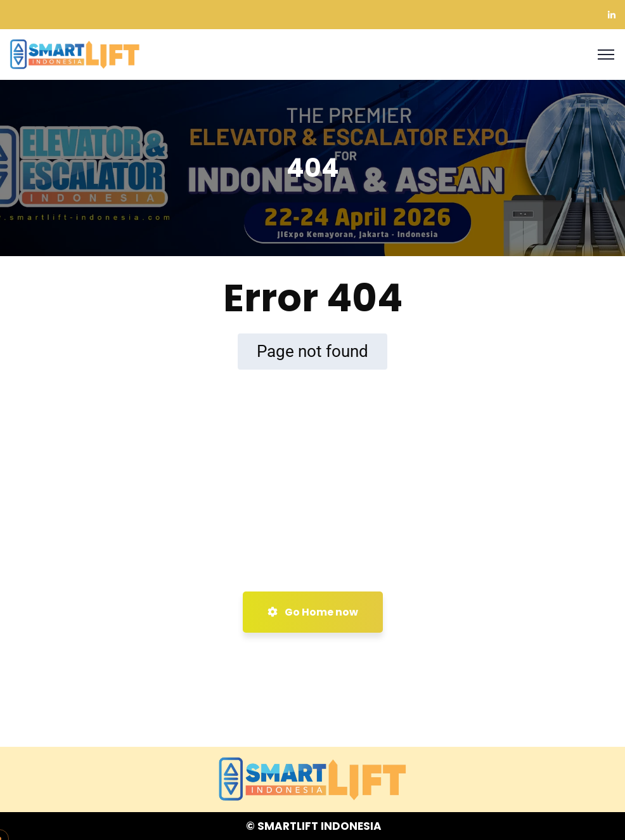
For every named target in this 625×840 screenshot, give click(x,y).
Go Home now (313, 612)
